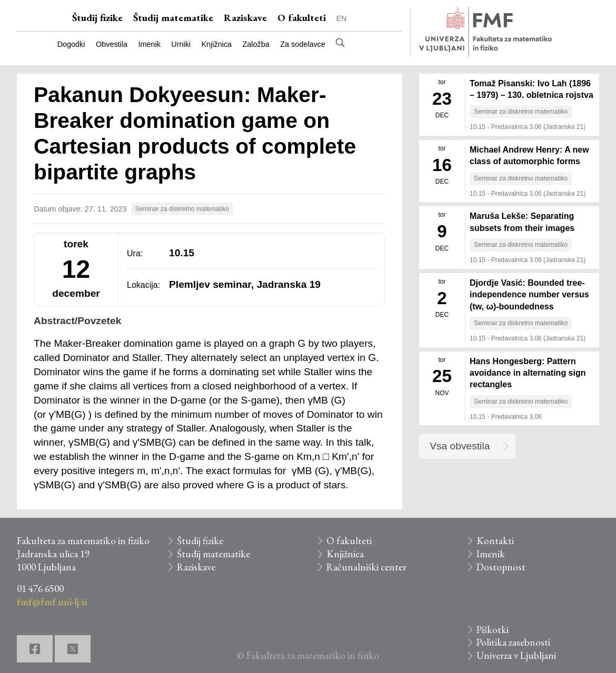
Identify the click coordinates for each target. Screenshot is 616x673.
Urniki (181, 44)
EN (342, 18)
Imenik (149, 44)
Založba (256, 44)
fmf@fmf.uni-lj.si (52, 602)
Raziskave (245, 18)
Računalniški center (366, 567)
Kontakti (495, 541)
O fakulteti (302, 18)
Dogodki (71, 44)
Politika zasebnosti (513, 642)
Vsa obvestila (460, 446)
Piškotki (493, 630)
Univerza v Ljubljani (516, 655)
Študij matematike (173, 18)
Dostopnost (501, 567)
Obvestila (112, 44)
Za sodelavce (303, 44)
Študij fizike (97, 18)
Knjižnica (217, 44)
